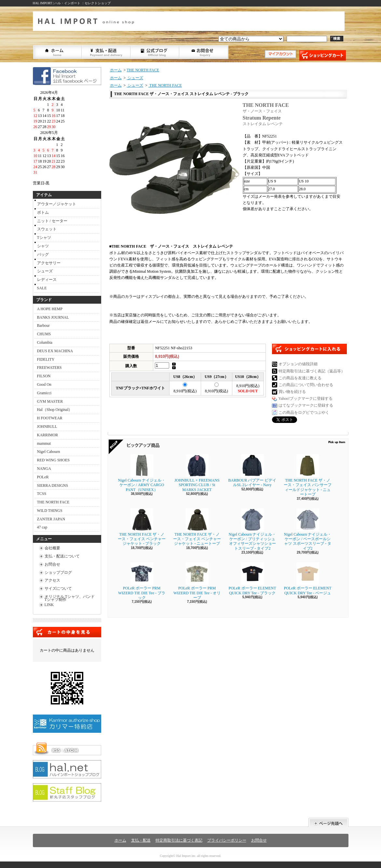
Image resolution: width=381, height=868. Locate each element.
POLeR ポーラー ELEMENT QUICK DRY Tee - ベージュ (308, 579)
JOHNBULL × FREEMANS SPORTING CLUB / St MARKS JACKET (197, 473)
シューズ (45, 271)
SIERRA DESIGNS (53, 485)
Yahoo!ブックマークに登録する (306, 398)
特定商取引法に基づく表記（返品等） (312, 371)
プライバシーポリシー (227, 840)
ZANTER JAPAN (51, 519)
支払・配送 (141, 840)
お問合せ (204, 52)
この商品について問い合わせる (306, 385)
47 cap (42, 527)
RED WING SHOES (53, 460)
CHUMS (44, 334)
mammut (44, 443)
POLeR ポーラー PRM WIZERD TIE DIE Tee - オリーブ (197, 581)
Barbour (43, 325)
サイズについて (58, 588)
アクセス (52, 580)
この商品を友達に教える (300, 378)
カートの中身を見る (67, 632)
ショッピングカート (323, 55)
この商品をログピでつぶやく (304, 412)
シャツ (43, 246)
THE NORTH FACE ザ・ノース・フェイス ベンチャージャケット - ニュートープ (199, 527)
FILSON (44, 376)
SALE (42, 288)
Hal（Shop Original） (55, 410)
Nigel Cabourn (49, 452)
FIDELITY (46, 359)
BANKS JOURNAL (53, 317)
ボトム (43, 212)
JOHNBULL (47, 427)
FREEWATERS (49, 368)
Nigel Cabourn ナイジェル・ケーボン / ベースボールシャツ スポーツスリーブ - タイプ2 (308, 529)
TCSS (42, 494)
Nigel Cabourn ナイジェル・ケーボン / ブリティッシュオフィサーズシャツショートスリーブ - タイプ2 (252, 529)
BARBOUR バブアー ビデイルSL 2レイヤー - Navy (252, 471)
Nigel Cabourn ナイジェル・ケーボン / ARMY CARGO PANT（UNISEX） (142, 473)
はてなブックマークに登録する (306, 405)
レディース (47, 280)
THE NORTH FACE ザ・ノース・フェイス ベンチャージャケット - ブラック (142, 527)
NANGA (44, 469)
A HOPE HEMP (50, 309)
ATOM (72, 750)
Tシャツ (44, 238)
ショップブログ (155, 52)
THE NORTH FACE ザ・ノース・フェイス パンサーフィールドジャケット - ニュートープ (308, 475)
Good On (44, 384)
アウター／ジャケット (57, 204)
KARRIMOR (48, 435)
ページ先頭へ (328, 823)
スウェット (47, 229)
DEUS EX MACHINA (55, 351)
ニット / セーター (52, 221)
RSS (56, 750)
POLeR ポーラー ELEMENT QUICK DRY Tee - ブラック (252, 579)
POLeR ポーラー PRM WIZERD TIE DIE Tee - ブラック (142, 581)
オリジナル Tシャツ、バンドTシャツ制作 (70, 598)
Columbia (45, 342)
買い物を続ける (292, 392)
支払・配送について (106, 52)
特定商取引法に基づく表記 (179, 840)
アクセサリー (49, 263)
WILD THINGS (50, 511)
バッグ (43, 254)
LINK (49, 605)
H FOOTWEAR (50, 418)
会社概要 (52, 548)
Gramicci (44, 393)
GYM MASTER (50, 401)
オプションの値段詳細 (298, 364)
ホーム (58, 52)
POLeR (43, 477)
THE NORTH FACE (53, 502)
